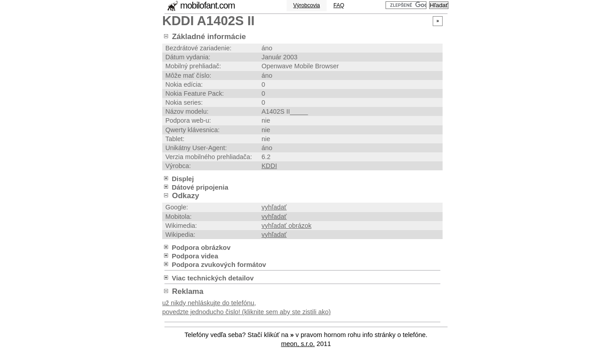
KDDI (269, 166)
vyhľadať (274, 207)
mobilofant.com (208, 5)
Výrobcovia (307, 5)
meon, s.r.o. (298, 344)
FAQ (339, 5)
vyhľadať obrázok (286, 226)
